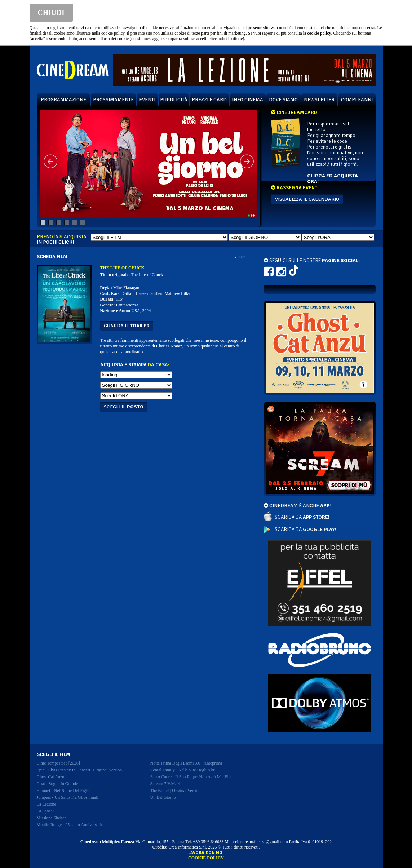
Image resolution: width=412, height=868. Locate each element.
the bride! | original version (176, 790)
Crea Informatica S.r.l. (188, 847)
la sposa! (45, 811)
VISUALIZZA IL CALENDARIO (307, 199)
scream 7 (165, 784)
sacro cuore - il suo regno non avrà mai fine (192, 777)
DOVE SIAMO (283, 100)
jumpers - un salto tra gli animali (68, 797)
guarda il (127, 326)
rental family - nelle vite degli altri (183, 770)
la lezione (46, 804)
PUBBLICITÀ (174, 100)
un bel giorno (163, 797)
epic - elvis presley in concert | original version (79, 770)
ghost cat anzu (51, 777)
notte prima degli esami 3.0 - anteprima (186, 763)
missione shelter (51, 818)
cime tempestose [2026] (58, 763)
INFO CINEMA (248, 100)
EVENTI (147, 100)
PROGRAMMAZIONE (63, 100)
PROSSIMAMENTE (113, 100)
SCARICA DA (302, 517)
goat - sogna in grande (57, 784)
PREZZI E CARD (209, 100)
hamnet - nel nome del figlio (64, 790)
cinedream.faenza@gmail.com (261, 842)
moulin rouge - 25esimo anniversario (70, 825)
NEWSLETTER (319, 100)
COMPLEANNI (357, 100)
